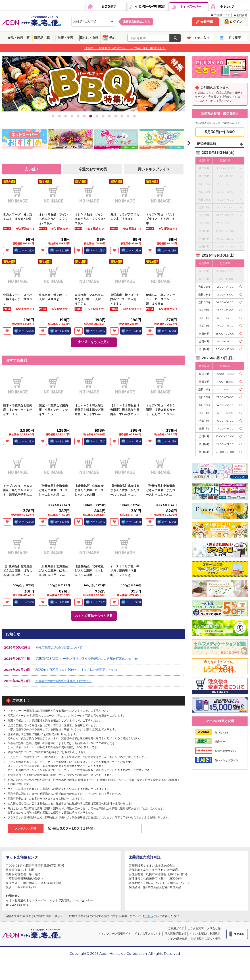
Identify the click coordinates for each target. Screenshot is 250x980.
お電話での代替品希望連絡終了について (63, 681)
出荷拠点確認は (137, 22)
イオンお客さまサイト (148, 933)
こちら (149, 916)
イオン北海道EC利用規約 (205, 933)
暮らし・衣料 (89, 38)
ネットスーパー (189, 7)
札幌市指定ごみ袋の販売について (59, 647)
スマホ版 (239, 934)
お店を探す (106, 7)
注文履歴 (235, 38)
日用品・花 (42, 38)
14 (134, 116)
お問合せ (241, 15)
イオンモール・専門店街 (148, 7)
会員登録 (207, 22)
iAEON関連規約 (178, 939)
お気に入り (202, 38)
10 (109, 116)
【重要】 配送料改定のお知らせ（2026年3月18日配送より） (125, 48)
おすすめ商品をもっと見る (94, 616)
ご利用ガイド (220, 15)
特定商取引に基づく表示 (206, 939)
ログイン (236, 22)
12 (122, 116)
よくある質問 (196, 928)
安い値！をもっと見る (94, 342)
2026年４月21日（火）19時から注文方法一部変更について (77, 670)
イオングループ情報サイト (115, 933)
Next (189, 143)
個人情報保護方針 (175, 933)
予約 (112, 38)
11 (116, 116)
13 (128, 116)
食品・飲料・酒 (19, 38)
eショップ (228, 7)
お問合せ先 (214, 928)
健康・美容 (65, 38)
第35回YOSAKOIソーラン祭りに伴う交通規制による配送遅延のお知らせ (86, 659)
